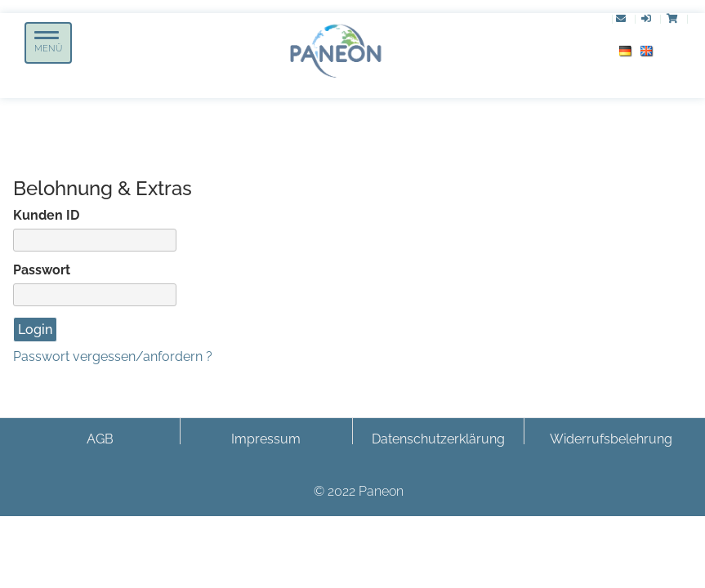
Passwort (42, 270)
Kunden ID (46, 215)
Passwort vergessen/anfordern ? (113, 356)
